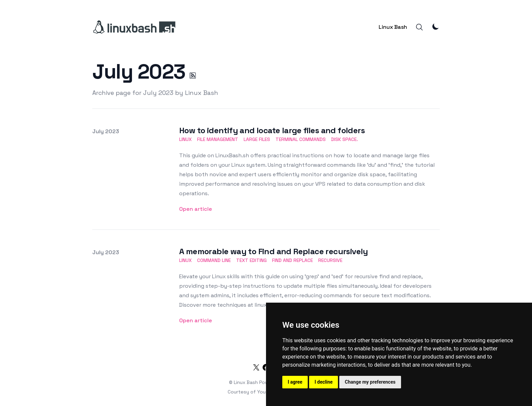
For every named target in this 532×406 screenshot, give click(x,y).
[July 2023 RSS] (193, 76)
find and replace (292, 260)
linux (185, 139)
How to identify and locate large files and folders (272, 130)
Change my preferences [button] (370, 382)
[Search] (419, 27)
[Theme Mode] (436, 26)
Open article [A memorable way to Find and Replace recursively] (196, 320)
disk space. (345, 139)
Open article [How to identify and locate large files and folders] (196, 209)
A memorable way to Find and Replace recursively (274, 251)
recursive (330, 260)
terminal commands (301, 139)
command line (214, 260)
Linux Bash (393, 27)
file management (218, 139)
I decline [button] (324, 382)
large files (257, 139)
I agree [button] (295, 382)
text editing (251, 260)
